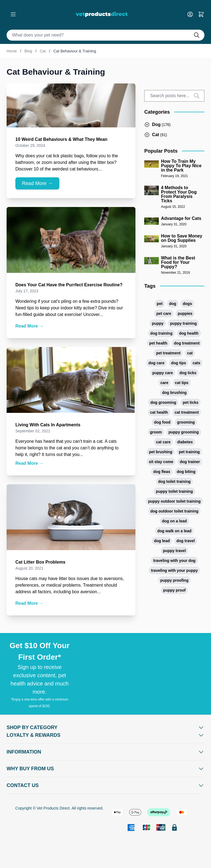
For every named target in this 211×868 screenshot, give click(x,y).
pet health (158, 343)
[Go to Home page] (103, 14)
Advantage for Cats (181, 219)
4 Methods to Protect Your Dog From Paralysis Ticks (179, 194)
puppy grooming (184, 432)
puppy (158, 323)
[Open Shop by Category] (105, 727)
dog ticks (188, 373)
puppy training (183, 323)
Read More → (37, 183)
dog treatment (187, 343)
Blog (28, 51)
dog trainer (190, 462)
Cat (43, 51)
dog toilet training (174, 481)
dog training (161, 333)
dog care (156, 363)
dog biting (186, 472)
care (164, 383)
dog (173, 304)
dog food (162, 422)
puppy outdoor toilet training (174, 501)
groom (156, 432)
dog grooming (163, 402)
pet (160, 304)
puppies (185, 313)
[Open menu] (13, 14)
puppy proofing (174, 580)
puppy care (163, 373)
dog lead (162, 541)
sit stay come (161, 462)
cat (190, 353)
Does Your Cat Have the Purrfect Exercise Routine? (69, 285)
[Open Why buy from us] (105, 769)
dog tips (179, 363)
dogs (187, 304)
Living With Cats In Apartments (48, 425)
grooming (186, 422)
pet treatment (168, 353)
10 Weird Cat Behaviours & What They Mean (61, 139)
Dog (156, 124)
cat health (159, 412)
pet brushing (161, 452)
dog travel (186, 541)
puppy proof (174, 590)
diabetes (185, 442)
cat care (163, 442)
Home (12, 51)
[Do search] (199, 35)
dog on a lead (174, 521)
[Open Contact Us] (105, 785)
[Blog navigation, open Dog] (157, 125)
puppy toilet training (174, 491)
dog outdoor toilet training (174, 511)
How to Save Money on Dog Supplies (182, 238)
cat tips (182, 383)
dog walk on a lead (174, 531)
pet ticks (191, 402)
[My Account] (192, 14)
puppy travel (174, 551)
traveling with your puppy (174, 570)
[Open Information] (105, 752)
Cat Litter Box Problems (40, 562)
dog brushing (174, 393)
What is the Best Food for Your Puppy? (178, 262)
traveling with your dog (174, 561)
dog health (189, 333)
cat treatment (187, 412)
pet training (189, 452)
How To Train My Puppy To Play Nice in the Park (181, 166)
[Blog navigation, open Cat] (156, 135)
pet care (164, 313)
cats (196, 363)
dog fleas (162, 472)
